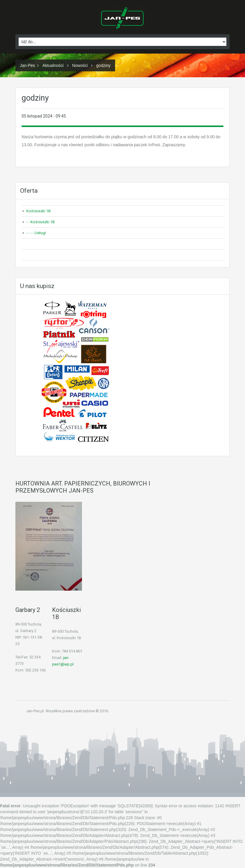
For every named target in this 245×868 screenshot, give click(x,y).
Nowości (80, 65)
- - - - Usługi (36, 233)
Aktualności (53, 65)
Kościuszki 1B (38, 211)
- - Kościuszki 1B (41, 222)
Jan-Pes (27, 65)
